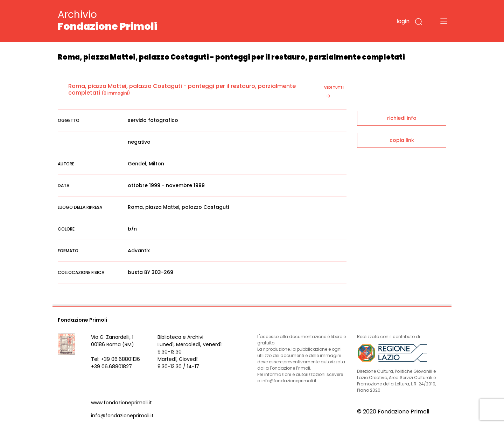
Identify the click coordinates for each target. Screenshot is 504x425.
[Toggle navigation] (444, 21)
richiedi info (402, 118)
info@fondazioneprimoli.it (122, 416)
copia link (402, 140)
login (403, 21)
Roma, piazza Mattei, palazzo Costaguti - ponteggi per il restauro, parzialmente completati (182, 89)
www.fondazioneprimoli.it (121, 403)
